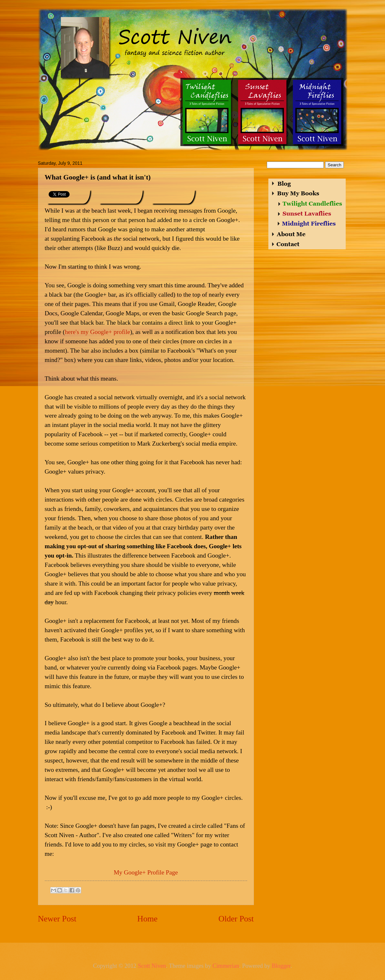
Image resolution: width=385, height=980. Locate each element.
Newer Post (57, 919)
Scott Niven (152, 966)
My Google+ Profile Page (146, 872)
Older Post (236, 919)
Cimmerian (226, 966)
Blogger (281, 966)
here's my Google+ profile (97, 332)
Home (147, 919)
